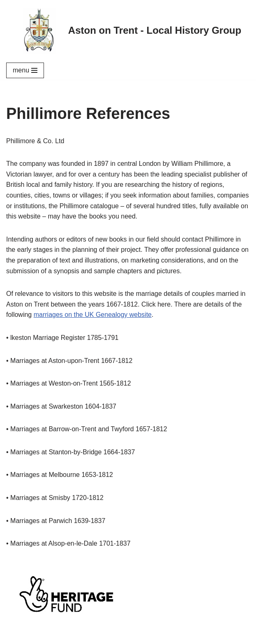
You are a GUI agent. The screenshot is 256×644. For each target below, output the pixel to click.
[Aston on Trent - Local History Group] (128, 30)
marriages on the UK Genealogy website (93, 315)
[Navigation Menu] (25, 70)
